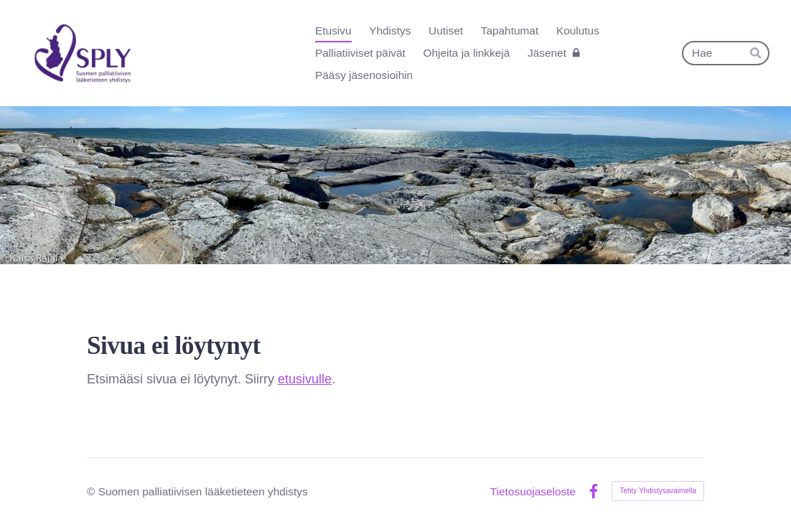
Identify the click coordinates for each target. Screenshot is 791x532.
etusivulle (305, 379)
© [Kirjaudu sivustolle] (93, 491)
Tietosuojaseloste (533, 491)
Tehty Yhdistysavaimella (658, 491)
